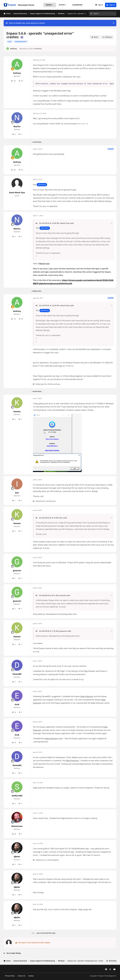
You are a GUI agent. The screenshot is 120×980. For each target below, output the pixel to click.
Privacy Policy (10, 976)
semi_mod (40, 933)
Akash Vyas (65, 223)
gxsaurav (17, 571)
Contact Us (21, 976)
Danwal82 (17, 674)
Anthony (14, 48)
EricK (17, 705)
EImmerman (17, 826)
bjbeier (17, 857)
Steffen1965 (17, 796)
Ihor (17, 493)
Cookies (31, 976)
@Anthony (42, 185)
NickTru (17, 127)
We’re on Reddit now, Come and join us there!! (25, 23)
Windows (38, 48)
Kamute (17, 412)
